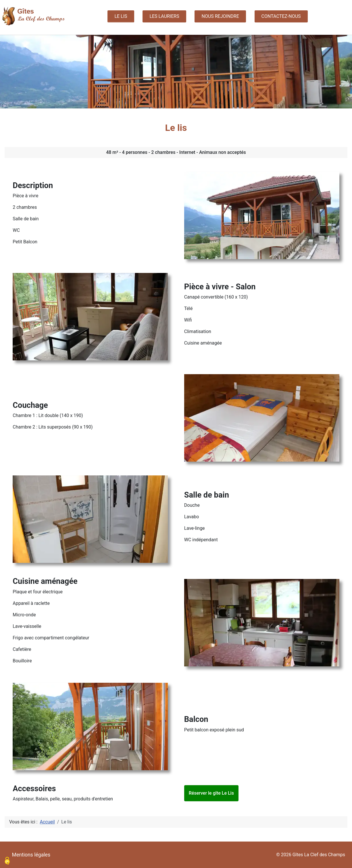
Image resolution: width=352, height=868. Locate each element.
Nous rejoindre (220, 16)
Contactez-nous (281, 16)
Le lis (121, 16)
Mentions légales (31, 855)
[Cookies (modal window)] (7, 861)
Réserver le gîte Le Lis (211, 793)
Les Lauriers (164, 16)
